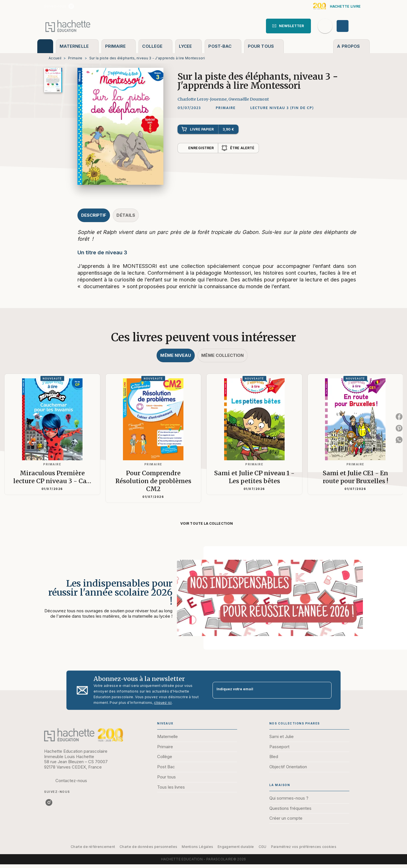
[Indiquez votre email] (265, 690)
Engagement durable (236, 847)
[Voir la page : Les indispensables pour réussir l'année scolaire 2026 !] (203, 591)
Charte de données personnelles (148, 847)
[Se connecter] (349, 26)
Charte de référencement (93, 847)
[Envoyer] (325, 690)
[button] (288, 26)
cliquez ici (163, 703)
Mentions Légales (197, 847)
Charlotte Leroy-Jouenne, (203, 99)
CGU (263, 847)
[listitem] (71, 6)
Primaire (75, 58)
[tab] (45, 46)
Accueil (55, 58)
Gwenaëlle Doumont (249, 99)
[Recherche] (325, 26)
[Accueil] (68, 26)
